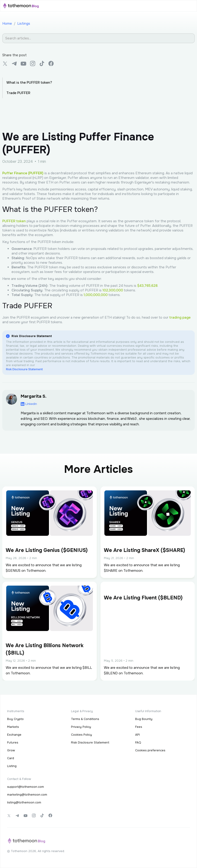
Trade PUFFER (18, 93)
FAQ (138, 742)
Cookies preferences (150, 750)
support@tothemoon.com (26, 787)
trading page (180, 317)
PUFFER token (14, 221)
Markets (13, 727)
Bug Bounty (144, 719)
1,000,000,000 (96, 295)
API (137, 735)
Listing (12, 766)
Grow (11, 750)
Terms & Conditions (85, 719)
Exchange (14, 735)
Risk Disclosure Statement (24, 369)
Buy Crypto (15, 719)
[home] (21, 6)
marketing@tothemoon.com (27, 795)
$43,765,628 (147, 286)
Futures (13, 742)
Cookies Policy (81, 735)
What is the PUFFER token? (29, 83)
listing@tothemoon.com (24, 802)
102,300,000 (113, 290)
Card (11, 758)
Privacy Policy (81, 727)
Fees (139, 727)
